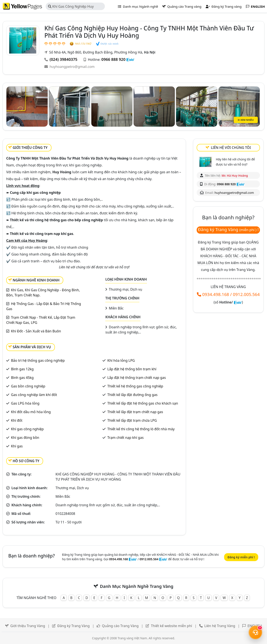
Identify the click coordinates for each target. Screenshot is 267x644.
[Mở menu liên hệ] (255, 632)
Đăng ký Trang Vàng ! (228, 229)
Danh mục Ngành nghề (138, 6)
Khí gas (17, 446)
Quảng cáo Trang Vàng (120, 626)
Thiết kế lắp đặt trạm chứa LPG (132, 420)
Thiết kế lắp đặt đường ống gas (133, 395)
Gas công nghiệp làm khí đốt (34, 395)
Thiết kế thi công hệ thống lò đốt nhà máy (141, 429)
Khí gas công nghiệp (27, 429)
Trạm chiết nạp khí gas (126, 438)
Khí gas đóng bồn (25, 438)
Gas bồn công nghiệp (28, 386)
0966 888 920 (113, 59)
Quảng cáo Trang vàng (182, 6)
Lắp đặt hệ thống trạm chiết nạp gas (137, 378)
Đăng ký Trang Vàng (73, 626)
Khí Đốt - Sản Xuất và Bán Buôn (36, 331)
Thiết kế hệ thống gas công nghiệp (135, 386)
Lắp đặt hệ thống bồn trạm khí (132, 369)
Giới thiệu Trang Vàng (28, 626)
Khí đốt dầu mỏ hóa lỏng (31, 412)
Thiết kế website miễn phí (172, 626)
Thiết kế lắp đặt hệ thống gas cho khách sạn (143, 403)
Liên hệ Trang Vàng (220, 626)
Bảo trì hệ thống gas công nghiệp (38, 360)
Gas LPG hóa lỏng (25, 403)
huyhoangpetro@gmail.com (72, 67)
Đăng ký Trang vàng (224, 6)
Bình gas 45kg (22, 378)
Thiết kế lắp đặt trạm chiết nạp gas (135, 412)
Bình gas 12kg (22, 369)
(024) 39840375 (63, 59)
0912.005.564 (246, 294)
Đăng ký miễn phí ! (241, 557)
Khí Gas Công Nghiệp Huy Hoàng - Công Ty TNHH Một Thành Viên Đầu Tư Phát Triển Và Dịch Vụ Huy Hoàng (76, 7)
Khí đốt (17, 420)
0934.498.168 (216, 294)
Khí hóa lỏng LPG (121, 360)
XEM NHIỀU (246, 120)
